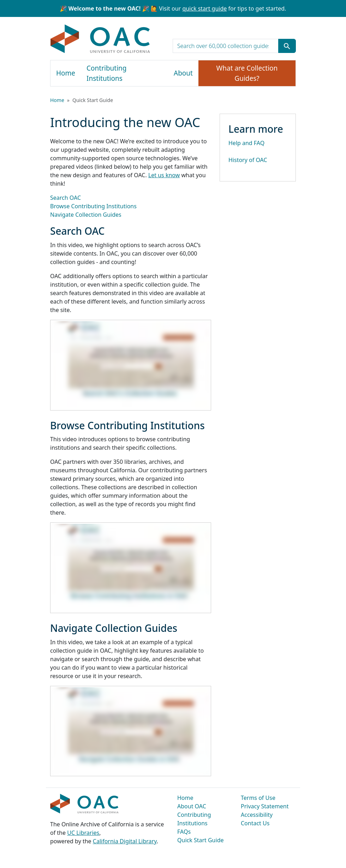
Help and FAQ (246, 143)
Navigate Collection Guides (86, 215)
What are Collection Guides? (247, 73)
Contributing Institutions (106, 73)
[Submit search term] (287, 46)
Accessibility (257, 815)
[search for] (226, 46)
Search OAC (65, 198)
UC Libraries (83, 833)
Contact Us (255, 823)
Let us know (164, 175)
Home (66, 73)
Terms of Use (258, 798)
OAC (100, 39)
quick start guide (204, 8)
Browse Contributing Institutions (93, 206)
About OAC (192, 806)
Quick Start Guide (201, 840)
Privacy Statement (265, 806)
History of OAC (248, 160)
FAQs (184, 832)
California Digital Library (125, 841)
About (183, 73)
